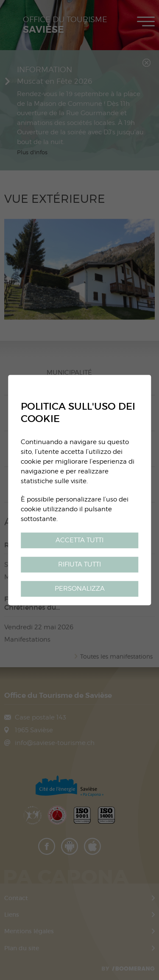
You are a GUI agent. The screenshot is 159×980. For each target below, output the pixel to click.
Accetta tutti (79, 540)
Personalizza (80, 588)
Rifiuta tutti (79, 564)
